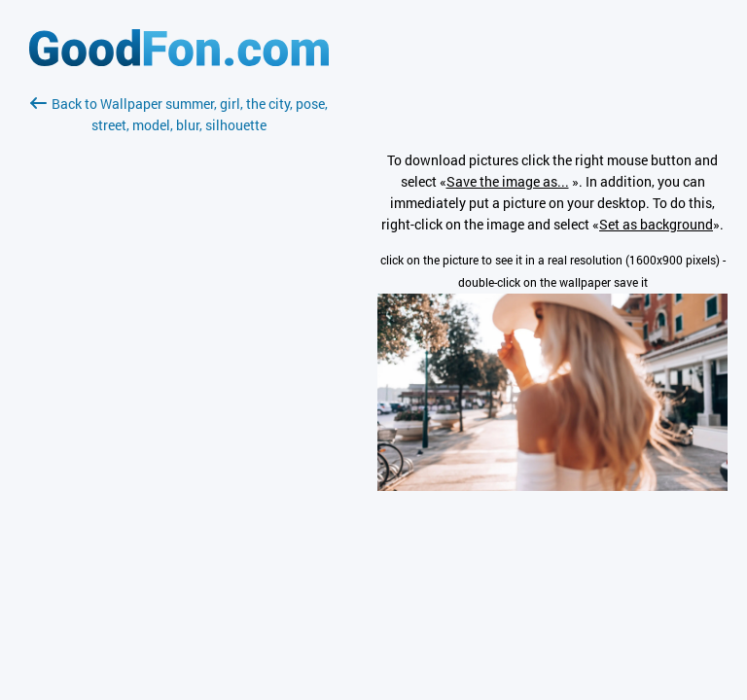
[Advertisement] (179, 367)
